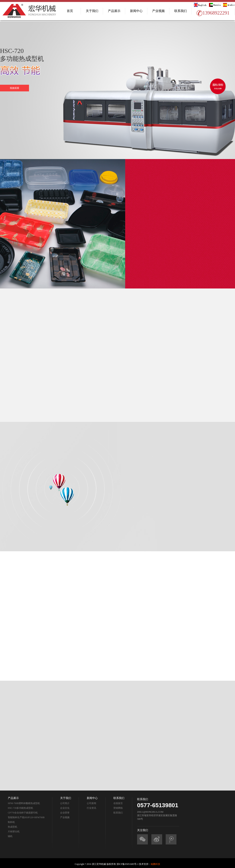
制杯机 (11, 822)
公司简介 (65, 803)
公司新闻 (91, 803)
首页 (70, 11)
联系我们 (181, 11)
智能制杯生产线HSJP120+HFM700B (26, 817)
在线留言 (118, 803)
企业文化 (65, 808)
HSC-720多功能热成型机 (20, 808)
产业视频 (158, 11)
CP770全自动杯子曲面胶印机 (23, 813)
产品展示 (114, 11)
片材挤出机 (14, 832)
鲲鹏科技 (155, 864)
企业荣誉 (65, 813)
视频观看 (14, 88)
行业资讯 (91, 808)
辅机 (10, 836)
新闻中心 (136, 11)
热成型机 (13, 827)
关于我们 (92, 11)
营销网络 (118, 808)
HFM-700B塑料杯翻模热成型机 (24, 803)
